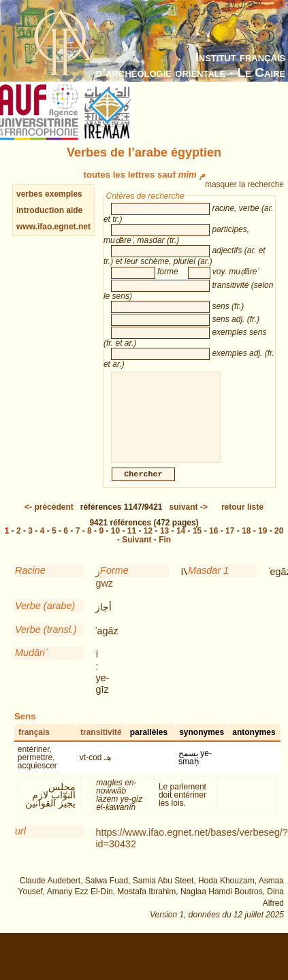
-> (189, 521)
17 (230, 544)
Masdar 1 (208, 584)
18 (246, 544)
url (20, 845)
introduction (41, 210)
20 (279, 544)
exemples (64, 194)
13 (164, 544)
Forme (114, 584)
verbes (30, 194)
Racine (30, 584)
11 (132, 544)
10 (115, 544)
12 (148, 544)
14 (181, 544)
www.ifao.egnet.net (53, 227)
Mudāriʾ (31, 666)
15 (197, 544)
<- (49, 521)
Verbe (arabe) (45, 619)
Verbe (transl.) (46, 643)
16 (213, 544)
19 (262, 544)
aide (74, 210)
